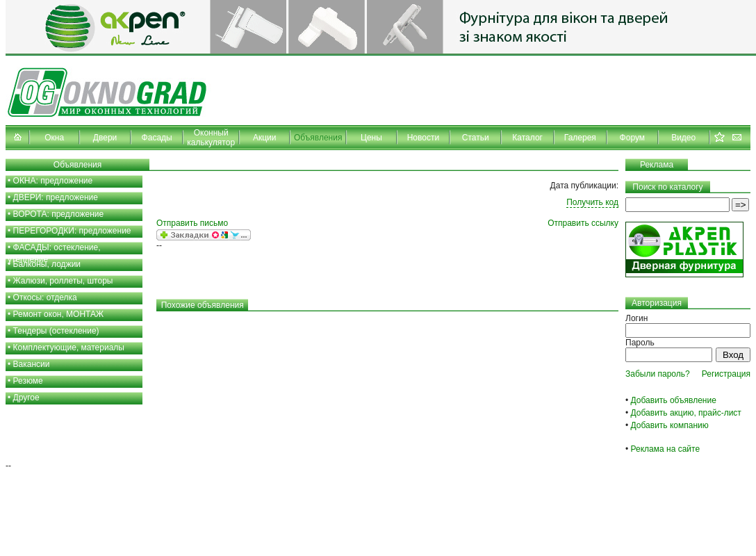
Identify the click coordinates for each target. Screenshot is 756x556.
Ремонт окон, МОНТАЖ (59, 314)
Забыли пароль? (658, 374)
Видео (683, 138)
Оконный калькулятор (211, 138)
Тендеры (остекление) (56, 331)
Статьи (476, 138)
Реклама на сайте (666, 449)
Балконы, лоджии (47, 264)
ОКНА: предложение (53, 181)
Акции (265, 138)
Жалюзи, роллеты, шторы (63, 281)
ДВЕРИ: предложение (56, 197)
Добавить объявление (674, 400)
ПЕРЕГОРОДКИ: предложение (72, 231)
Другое (26, 398)
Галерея (580, 138)
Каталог (527, 138)
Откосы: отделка (45, 297)
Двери (105, 138)
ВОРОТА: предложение (59, 214)
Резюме (28, 381)
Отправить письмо (192, 223)
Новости (423, 138)
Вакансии (32, 364)
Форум (632, 138)
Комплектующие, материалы (69, 347)
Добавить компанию (670, 425)
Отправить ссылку (583, 223)
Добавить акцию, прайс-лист (686, 413)
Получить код (592, 202)
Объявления (318, 138)
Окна (54, 138)
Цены (371, 138)
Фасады (157, 138)
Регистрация (726, 374)
